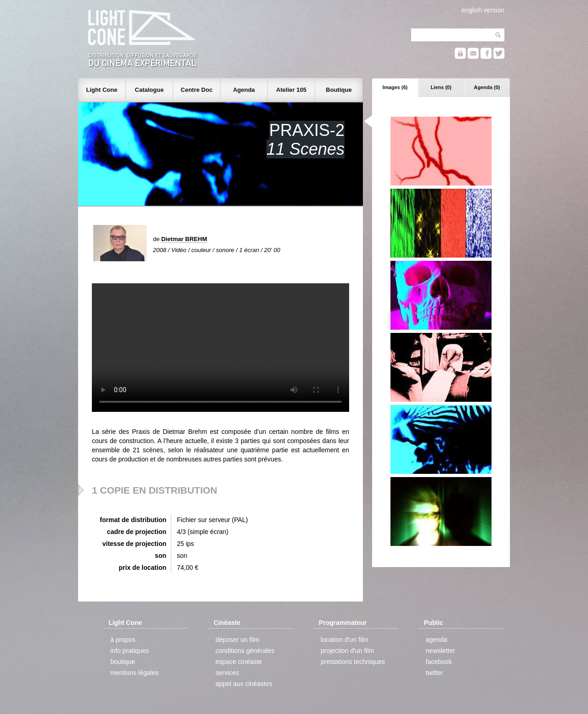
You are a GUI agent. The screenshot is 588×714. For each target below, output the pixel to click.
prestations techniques (353, 662)
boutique (123, 662)
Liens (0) (441, 87)
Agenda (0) (487, 87)
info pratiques (130, 651)
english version (483, 10)
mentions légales (134, 673)
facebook (439, 662)
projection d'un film (347, 651)
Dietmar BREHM (184, 239)
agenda (437, 640)
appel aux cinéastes (244, 684)
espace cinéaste (239, 662)
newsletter (441, 651)
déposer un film (237, 640)
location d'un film (345, 640)
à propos (123, 640)
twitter (434, 673)
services (227, 673)
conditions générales (245, 651)
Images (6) (395, 87)
